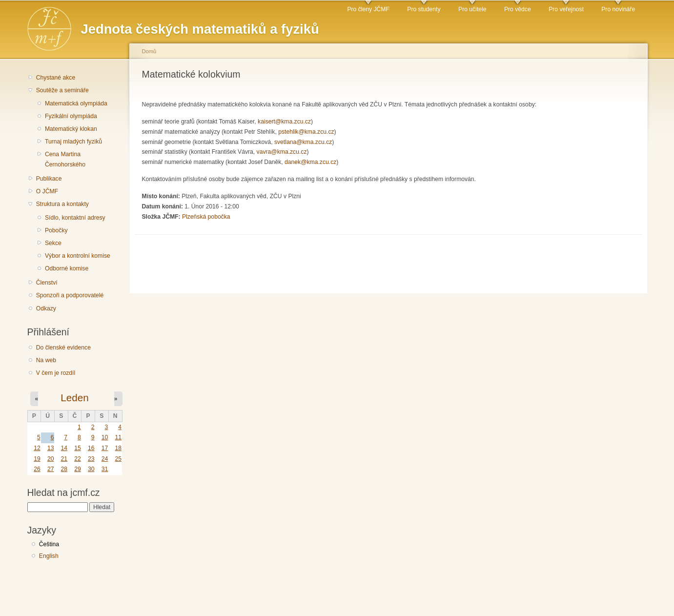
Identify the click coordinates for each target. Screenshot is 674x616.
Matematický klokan (71, 129)
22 (78, 459)
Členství (47, 283)
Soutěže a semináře (62, 90)
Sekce (53, 243)
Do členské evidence (63, 348)
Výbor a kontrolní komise (78, 256)
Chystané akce (56, 78)
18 (118, 448)
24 (105, 459)
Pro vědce (518, 9)
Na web (46, 360)
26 (37, 469)
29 (78, 469)
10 (105, 437)
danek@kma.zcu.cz (310, 162)
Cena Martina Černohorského (65, 159)
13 (51, 448)
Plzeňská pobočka (206, 217)
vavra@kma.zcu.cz (282, 152)
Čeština (49, 544)
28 (64, 469)
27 (51, 469)
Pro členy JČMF (368, 9)
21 (64, 459)
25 (118, 459)
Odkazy (46, 308)
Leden (74, 398)
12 (37, 448)
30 (91, 469)
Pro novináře (618, 9)
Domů (149, 51)
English (49, 556)
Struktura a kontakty (62, 204)
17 (105, 448)
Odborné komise (67, 268)
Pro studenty (424, 9)
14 (64, 448)
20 (51, 459)
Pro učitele (472, 9)
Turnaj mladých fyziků (73, 142)
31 (105, 469)
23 (91, 459)
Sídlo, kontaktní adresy (75, 218)
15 (78, 448)
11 (118, 437)
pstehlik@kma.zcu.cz (306, 132)
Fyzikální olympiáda (71, 116)
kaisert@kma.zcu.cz (284, 122)
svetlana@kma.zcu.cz (303, 142)
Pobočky (56, 230)
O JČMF (47, 191)
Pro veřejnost (566, 9)
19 (37, 459)
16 (91, 448)
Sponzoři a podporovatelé (70, 295)
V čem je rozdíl (56, 373)
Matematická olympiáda (76, 103)
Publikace (49, 179)
